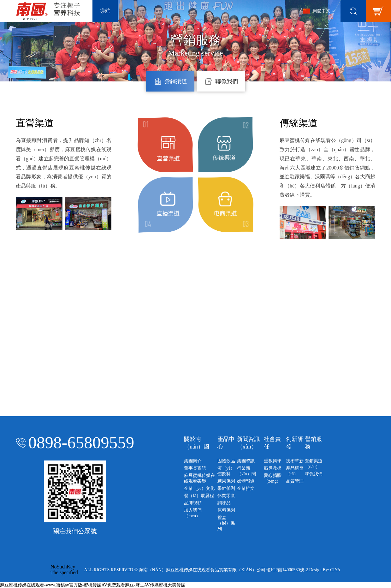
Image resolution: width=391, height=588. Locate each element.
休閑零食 (226, 496)
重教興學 (273, 461)
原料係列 (226, 510)
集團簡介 (193, 461)
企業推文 (246, 488)
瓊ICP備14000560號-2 (287, 570)
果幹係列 (226, 488)
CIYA (335, 570)
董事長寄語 (195, 468)
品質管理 (295, 481)
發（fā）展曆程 (199, 496)
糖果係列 (226, 481)
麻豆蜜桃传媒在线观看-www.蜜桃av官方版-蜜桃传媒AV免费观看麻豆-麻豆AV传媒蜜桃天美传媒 (93, 585)
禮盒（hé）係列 (226, 523)
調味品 (224, 503)
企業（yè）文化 (199, 488)
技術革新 (295, 461)
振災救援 (273, 468)
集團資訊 (246, 461)
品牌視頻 (193, 503)
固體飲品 (226, 461)
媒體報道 (246, 481)
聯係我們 (314, 474)
